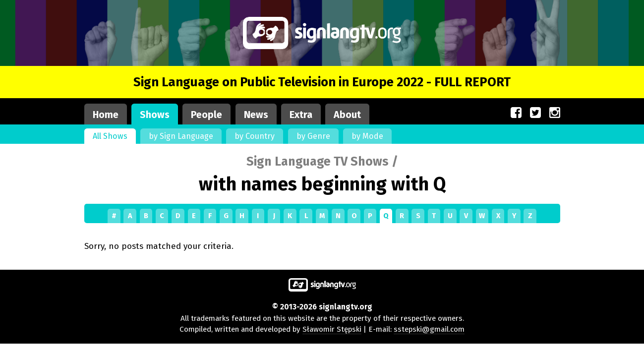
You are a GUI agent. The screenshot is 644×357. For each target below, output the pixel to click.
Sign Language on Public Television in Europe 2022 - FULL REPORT (322, 82)
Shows (155, 115)
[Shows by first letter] (322, 216)
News (256, 115)
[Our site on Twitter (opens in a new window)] (535, 113)
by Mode (367, 136)
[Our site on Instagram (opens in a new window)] (555, 113)
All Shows (110, 136)
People (206, 115)
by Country (255, 136)
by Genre (313, 136)
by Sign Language (181, 136)
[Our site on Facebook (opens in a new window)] (516, 113)
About (347, 115)
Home (106, 115)
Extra (301, 115)
